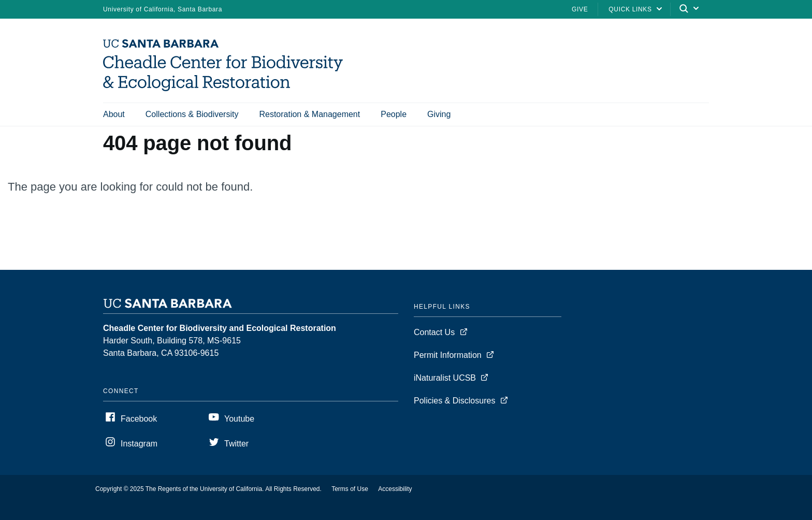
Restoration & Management (309, 114)
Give (580, 9)
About (114, 114)
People (394, 114)
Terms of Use (350, 489)
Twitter (236, 444)
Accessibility (395, 489)
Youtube (239, 419)
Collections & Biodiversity (192, 114)
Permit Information (448, 355)
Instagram (139, 444)
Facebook (139, 419)
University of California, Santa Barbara (163, 9)
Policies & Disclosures (454, 401)
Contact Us (434, 332)
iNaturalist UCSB (445, 378)
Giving (439, 114)
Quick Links (630, 9)
